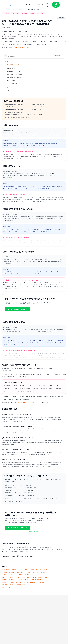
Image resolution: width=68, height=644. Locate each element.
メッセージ (43, 5)
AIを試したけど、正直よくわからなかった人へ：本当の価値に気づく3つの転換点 (23, 582)
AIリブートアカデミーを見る (27, 557)
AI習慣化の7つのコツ (35, 47)
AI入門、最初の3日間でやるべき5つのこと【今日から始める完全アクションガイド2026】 (25, 570)
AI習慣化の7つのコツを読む (10, 557)
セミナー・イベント (48, 5)
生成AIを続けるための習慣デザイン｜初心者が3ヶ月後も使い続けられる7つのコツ (23, 572)
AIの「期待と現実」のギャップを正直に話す (13, 585)
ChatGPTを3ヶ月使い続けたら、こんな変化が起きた (15, 575)
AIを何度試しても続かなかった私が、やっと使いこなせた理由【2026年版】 (22, 580)
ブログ (14, 10)
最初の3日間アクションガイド (22, 47)
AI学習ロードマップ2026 (25, 403)
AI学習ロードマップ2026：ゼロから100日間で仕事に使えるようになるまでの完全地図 (24, 577)
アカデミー (9, 10)
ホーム (3, 10)
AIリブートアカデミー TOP (9, 587)
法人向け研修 (39, 5)
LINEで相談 (55, 5)
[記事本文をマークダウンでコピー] (61, 17)
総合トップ (34, 5)
